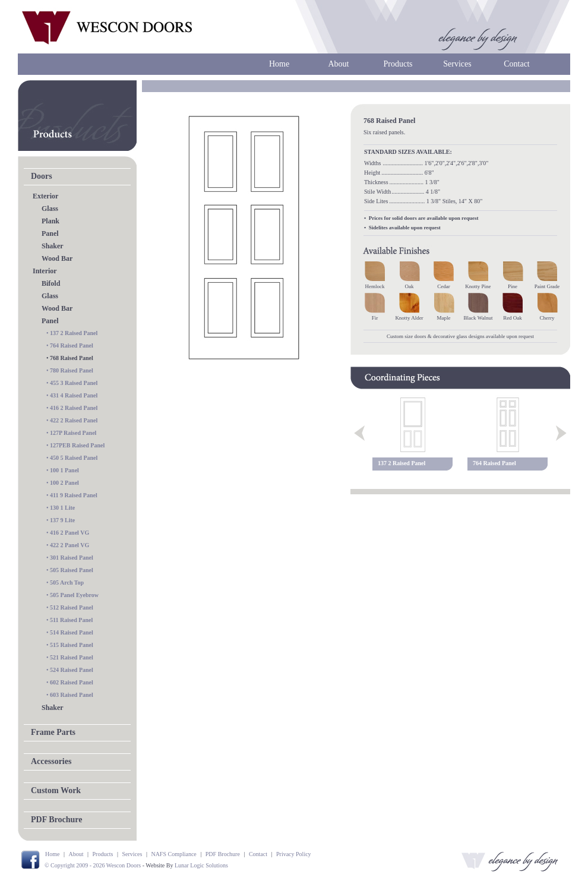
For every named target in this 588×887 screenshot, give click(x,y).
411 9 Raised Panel (74, 495)
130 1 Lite (62, 508)
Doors (42, 176)
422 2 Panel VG (69, 545)
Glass (50, 209)
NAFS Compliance (173, 854)
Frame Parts (53, 732)
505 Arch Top (67, 583)
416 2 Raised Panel (74, 408)
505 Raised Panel (72, 570)
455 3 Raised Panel (74, 383)
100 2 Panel (64, 483)
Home (279, 64)
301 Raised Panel (72, 558)
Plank (50, 221)
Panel (50, 233)
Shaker (53, 246)
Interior (45, 271)
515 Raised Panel (72, 645)
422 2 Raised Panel (74, 420)
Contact (517, 64)
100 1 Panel (64, 470)
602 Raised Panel (72, 682)
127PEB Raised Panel (77, 445)
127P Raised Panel (73, 433)
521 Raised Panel (72, 657)
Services (457, 64)
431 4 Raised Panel (74, 395)
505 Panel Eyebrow (74, 595)
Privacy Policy (294, 854)
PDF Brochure (56, 820)
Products (398, 64)
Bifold (51, 283)
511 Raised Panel (71, 620)
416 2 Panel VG (69, 533)
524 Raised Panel (72, 670)
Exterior (45, 196)
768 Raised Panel (72, 358)
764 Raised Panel (72, 345)
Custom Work (56, 790)
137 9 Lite (62, 520)
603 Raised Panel (72, 695)
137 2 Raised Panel (74, 333)
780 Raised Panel (72, 370)
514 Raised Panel (72, 632)
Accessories (51, 761)
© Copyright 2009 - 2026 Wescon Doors (93, 865)
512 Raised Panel (72, 607)
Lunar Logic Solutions (201, 865)
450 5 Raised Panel (74, 458)
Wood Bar (57, 258)
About (339, 64)
